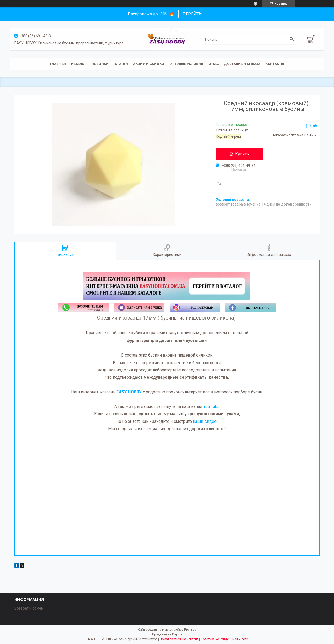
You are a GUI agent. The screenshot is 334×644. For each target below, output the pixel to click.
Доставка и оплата (242, 64)
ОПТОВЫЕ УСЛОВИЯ (186, 64)
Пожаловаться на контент (179, 639)
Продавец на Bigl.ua (167, 634)
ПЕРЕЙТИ (192, 14)
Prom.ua (190, 630)
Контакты (275, 64)
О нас (214, 64)
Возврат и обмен (29, 608)
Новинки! (100, 64)
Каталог (79, 64)
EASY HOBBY (129, 392)
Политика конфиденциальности (224, 639)
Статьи (121, 64)
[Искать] (292, 39)
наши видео (205, 421)
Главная (58, 64)
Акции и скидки (149, 64)
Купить (242, 154)
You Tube (211, 407)
